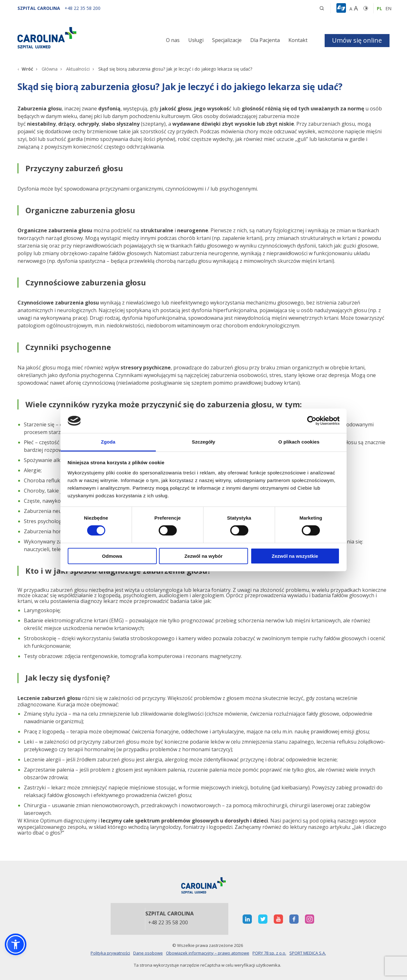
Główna (50, 69)
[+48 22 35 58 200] (83, 8)
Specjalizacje (227, 40)
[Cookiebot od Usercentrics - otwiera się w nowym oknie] (312, 421)
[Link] (76, 38)
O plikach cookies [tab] (299, 442)
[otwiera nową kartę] (247, 919)
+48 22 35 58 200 (168, 923)
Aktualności (78, 69)
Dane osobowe (148, 953)
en (388, 8)
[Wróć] (25, 69)
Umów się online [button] (357, 40)
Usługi (196, 40)
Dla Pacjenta (265, 40)
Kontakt (298, 40)
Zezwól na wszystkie (295, 556)
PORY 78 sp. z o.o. (269, 953)
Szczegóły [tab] (203, 442)
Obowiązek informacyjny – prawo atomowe (208, 953)
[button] (342, 8)
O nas (173, 40)
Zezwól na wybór (203, 556)
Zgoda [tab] (108, 442)
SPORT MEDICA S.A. (308, 953)
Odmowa (112, 556)
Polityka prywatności (110, 953)
